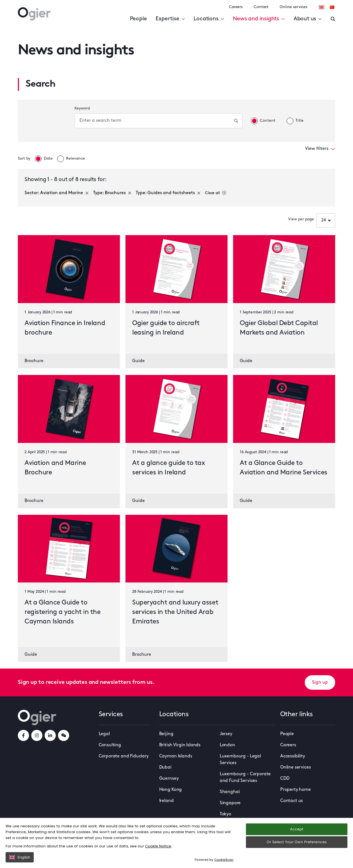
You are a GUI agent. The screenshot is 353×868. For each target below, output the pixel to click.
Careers (236, 7)
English (20, 857)
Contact (261, 7)
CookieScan (224, 860)
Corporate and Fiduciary (124, 756)
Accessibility (293, 756)
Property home (296, 790)
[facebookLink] (23, 735)
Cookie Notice (158, 846)
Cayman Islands (176, 756)
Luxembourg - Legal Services (240, 760)
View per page (301, 219)
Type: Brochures (112, 193)
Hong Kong (171, 790)
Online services (293, 7)
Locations (209, 19)
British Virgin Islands (180, 745)
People (138, 19)
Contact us (292, 801)
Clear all (216, 193)
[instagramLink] (37, 735)
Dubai (165, 767)
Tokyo (225, 814)
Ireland (166, 801)
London (227, 745)
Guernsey (169, 779)
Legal (104, 734)
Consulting (110, 745)
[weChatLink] (64, 735)
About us (308, 19)
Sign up (320, 682)
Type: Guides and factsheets (168, 193)
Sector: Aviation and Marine (57, 193)
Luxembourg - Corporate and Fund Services (245, 777)
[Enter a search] (333, 19)
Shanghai (230, 792)
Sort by (24, 159)
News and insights (259, 19)
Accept (297, 829)
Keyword (82, 109)
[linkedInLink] (50, 735)
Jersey (226, 734)
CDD (285, 779)
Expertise (170, 19)
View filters (320, 149)
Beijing (166, 734)
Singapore (230, 803)
